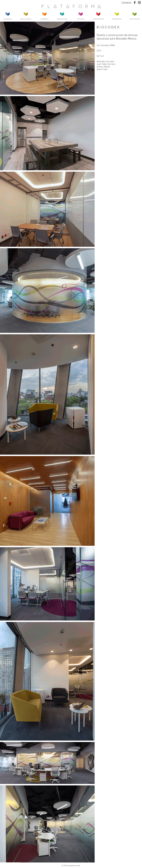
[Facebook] (135, 3)
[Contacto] (126, 3)
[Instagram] (139, 3)
